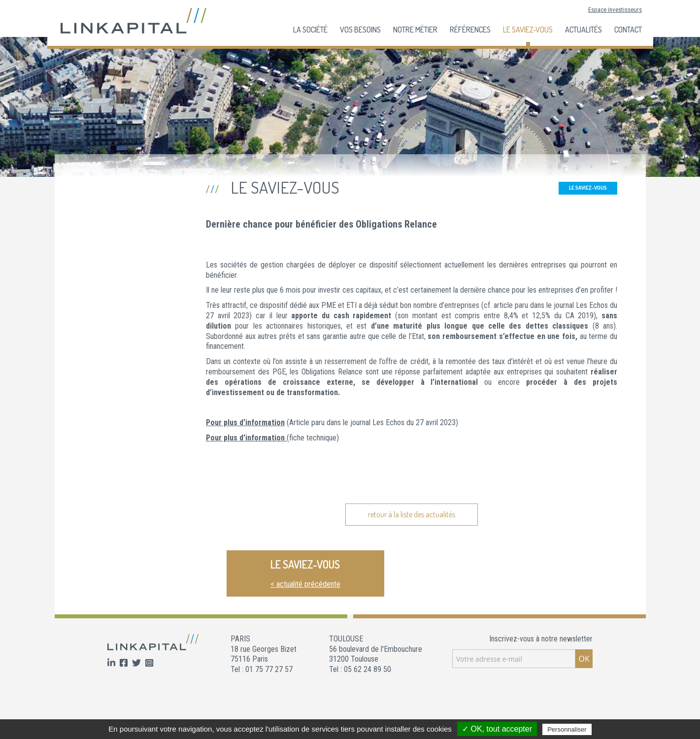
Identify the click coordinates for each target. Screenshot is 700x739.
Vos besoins (360, 30)
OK (584, 659)
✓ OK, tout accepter (497, 729)
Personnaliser (567, 729)
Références (470, 30)
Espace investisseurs (615, 10)
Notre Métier (415, 30)
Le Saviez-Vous (528, 30)
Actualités (583, 30)
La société (310, 30)
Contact (628, 30)
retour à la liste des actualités (412, 514)
